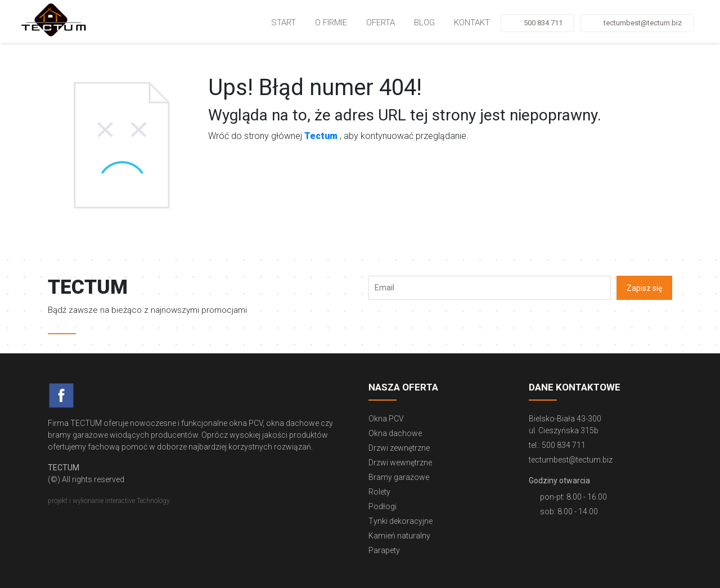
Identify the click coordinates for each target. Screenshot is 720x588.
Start (283, 23)
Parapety (384, 550)
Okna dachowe (395, 433)
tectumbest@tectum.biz (643, 23)
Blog (424, 23)
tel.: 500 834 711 (557, 445)
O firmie (331, 23)
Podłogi (382, 506)
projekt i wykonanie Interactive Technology (109, 501)
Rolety (379, 492)
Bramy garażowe (399, 477)
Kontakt (472, 23)
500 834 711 (543, 23)
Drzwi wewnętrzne (400, 463)
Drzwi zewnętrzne (399, 448)
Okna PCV (386, 419)
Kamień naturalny (399, 536)
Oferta (381, 23)
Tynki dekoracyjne (400, 521)
